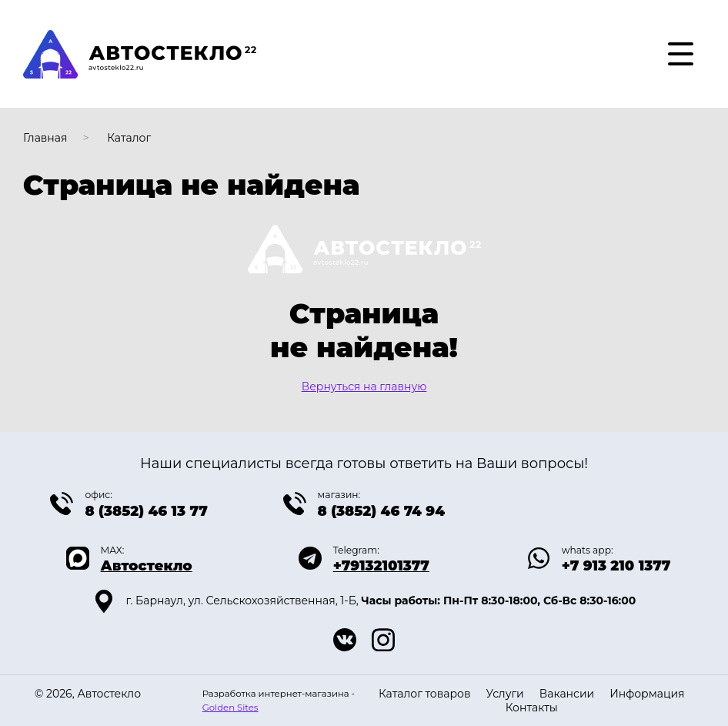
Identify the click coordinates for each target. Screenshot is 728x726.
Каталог (129, 138)
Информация (647, 694)
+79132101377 (381, 566)
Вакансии (567, 694)
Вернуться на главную (364, 386)
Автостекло (147, 566)
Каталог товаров (425, 694)
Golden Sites (230, 708)
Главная (45, 138)
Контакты (532, 708)
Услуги (504, 694)
